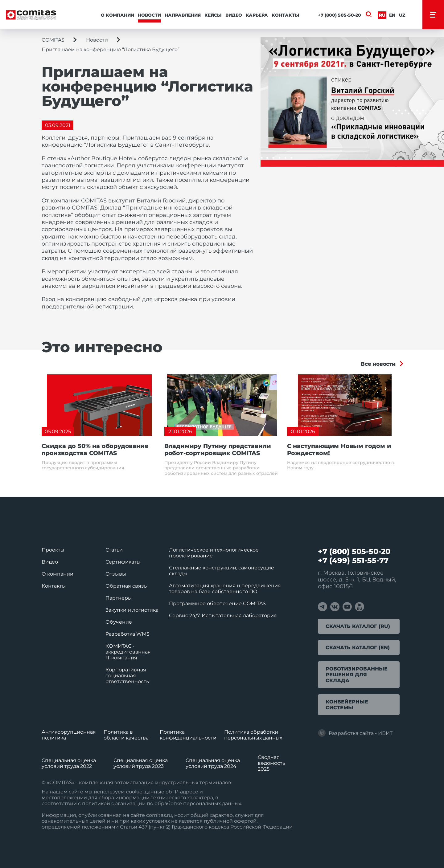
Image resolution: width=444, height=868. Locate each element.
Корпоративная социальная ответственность (127, 676)
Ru (382, 15)
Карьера (257, 15)
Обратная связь (126, 586)
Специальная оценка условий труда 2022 (69, 763)
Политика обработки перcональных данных (253, 735)
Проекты (53, 550)
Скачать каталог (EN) (358, 648)
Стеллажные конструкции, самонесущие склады (222, 571)
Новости (149, 15)
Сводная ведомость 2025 (271, 763)
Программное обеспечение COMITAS (217, 603)
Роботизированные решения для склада (357, 675)
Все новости (378, 364)
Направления (183, 15)
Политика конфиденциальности (188, 735)
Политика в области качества (126, 735)
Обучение (119, 622)
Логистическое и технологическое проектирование (214, 553)
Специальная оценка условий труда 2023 (141, 763)
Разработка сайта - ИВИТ (355, 733)
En (392, 15)
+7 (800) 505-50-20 (339, 15)
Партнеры (119, 598)
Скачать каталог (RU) (358, 626)
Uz (402, 15)
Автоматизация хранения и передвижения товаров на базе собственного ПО (225, 589)
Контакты (286, 15)
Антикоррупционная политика (69, 735)
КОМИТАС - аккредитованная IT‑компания (128, 652)
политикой (96, 803)
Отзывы (116, 574)
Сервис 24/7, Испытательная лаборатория (223, 615)
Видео (234, 15)
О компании (117, 15)
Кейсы (213, 15)
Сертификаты (123, 562)
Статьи (114, 550)
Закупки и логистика (132, 610)
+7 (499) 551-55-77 (353, 560)
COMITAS (53, 40)
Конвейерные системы (347, 705)
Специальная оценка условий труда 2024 (213, 763)
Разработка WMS (127, 634)
